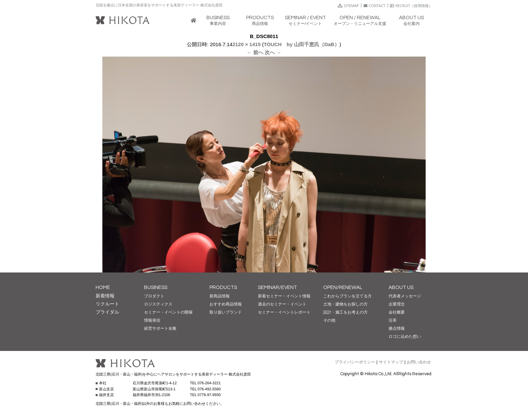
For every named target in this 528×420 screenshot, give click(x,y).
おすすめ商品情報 (226, 304)
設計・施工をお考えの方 (345, 312)
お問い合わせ (419, 362)
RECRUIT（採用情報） (411, 6)
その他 (329, 320)
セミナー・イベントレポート (284, 312)
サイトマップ (391, 362)
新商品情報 (220, 296)
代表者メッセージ (405, 296)
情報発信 (152, 320)
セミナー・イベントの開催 (168, 312)
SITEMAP (348, 6)
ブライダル (107, 312)
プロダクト (154, 296)
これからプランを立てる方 (348, 296)
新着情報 (105, 296)
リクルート (107, 304)
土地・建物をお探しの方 (345, 304)
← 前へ (255, 52)
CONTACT (375, 6)
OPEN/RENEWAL (343, 287)
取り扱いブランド (226, 312)
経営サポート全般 (160, 328)
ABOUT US (401, 287)
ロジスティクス (158, 304)
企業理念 (397, 304)
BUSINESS (156, 287)
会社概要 (397, 312)
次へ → (273, 52)
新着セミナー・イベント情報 (284, 296)
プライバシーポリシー (355, 362)
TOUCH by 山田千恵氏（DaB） (302, 44)
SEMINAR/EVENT (277, 287)
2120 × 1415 (246, 44)
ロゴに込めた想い (405, 336)
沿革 (393, 320)
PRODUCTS (223, 287)
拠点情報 (397, 328)
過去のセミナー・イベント (282, 304)
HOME (103, 287)
